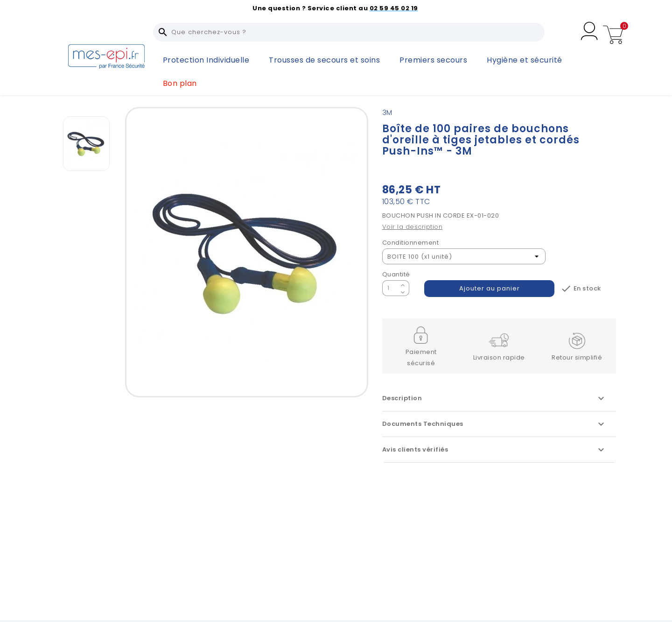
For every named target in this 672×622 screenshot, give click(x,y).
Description (494, 398)
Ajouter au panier (490, 288)
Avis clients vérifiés (494, 450)
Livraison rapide (499, 357)
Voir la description (413, 227)
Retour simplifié (577, 357)
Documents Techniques (494, 424)
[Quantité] (390, 288)
